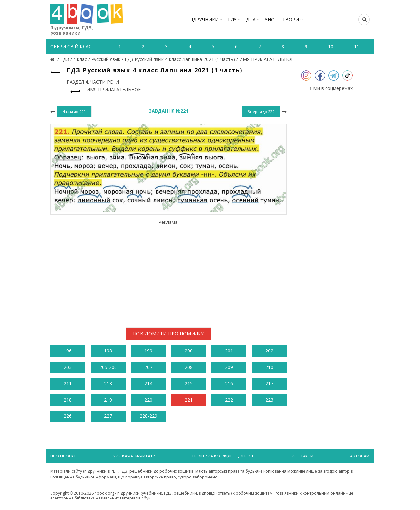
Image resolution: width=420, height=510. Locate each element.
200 (189, 351)
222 (229, 400)
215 (189, 383)
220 (148, 400)
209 (229, 367)
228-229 (148, 416)
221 (189, 400)
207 (148, 367)
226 (68, 416)
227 (108, 416)
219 (108, 400)
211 (68, 383)
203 (68, 367)
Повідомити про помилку (168, 334)
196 (68, 351)
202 (269, 351)
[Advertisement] (168, 271)
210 (269, 367)
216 (229, 383)
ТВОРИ (291, 20)
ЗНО (270, 20)
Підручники (203, 20)
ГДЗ (232, 20)
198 (108, 351)
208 (189, 367)
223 (269, 400)
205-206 (108, 367)
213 (108, 383)
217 (269, 383)
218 (68, 400)
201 (229, 351)
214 (148, 383)
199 (148, 351)
